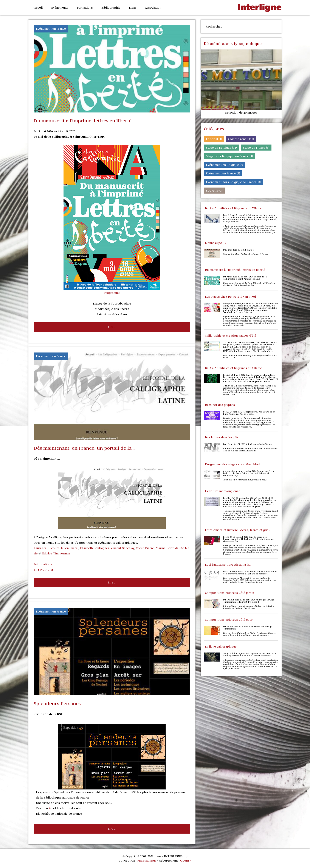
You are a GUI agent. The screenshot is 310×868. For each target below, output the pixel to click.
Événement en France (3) (223, 173)
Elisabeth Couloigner (95, 548)
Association (153, 8)
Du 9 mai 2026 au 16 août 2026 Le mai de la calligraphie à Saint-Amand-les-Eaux (245, 278)
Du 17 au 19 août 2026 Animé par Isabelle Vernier (248, 444)
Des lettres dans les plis (222, 437)
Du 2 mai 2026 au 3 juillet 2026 (238, 250)
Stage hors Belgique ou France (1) (229, 156)
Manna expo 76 (215, 243)
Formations (85, 8)
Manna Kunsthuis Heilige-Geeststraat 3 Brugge (246, 254)
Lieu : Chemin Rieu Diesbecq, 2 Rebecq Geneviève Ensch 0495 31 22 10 (250, 357)
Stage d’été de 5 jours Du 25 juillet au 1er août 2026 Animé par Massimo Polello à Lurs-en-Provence (249, 655)
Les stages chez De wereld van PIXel (230, 297)
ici (51, 808)
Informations (43, 564)
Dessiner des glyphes (220, 405)
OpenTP (186, 860)
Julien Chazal (69, 548)
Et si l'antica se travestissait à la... (228, 565)
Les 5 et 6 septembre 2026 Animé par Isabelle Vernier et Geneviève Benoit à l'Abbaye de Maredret (250, 573)
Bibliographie (111, 8)
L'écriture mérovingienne (223, 491)
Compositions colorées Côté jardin (229, 593)
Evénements (60, 8)
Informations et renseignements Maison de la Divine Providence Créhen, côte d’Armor (249, 607)
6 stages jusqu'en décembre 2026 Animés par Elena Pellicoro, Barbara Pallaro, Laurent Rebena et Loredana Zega (249, 473)
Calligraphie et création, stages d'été (231, 336)
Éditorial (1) (214, 139)
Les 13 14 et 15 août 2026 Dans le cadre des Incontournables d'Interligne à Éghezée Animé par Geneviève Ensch (249, 539)
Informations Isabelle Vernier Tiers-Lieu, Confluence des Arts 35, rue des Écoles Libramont (250, 450)
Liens (133, 8)
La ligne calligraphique (221, 646)
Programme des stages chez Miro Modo (233, 464)
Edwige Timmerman (56, 553)
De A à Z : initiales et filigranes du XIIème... (234, 208)
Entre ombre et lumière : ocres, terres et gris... (238, 530)
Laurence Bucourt (46, 548)
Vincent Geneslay (122, 548)
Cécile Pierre (145, 548)
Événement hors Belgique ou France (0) (233, 182)
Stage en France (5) (256, 148)
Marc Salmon (146, 860)
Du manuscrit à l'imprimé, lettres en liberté (235, 270)
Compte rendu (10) (241, 139)
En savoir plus (44, 569)
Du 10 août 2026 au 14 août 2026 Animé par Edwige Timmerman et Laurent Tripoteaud (249, 601)
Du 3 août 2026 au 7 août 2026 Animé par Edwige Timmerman (248, 628)
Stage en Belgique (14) (221, 148)
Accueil (38, 8)
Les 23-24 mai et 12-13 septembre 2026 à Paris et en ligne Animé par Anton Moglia (249, 413)
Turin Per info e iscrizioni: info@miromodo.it (245, 480)
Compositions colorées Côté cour (229, 620)
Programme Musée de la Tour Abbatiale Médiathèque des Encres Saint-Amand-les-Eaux (249, 284)
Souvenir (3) (214, 191)
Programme (112, 293)
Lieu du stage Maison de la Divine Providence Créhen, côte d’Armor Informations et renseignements (249, 634)
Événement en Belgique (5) (225, 165)
